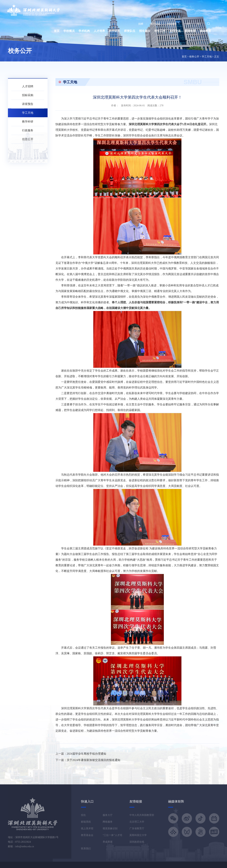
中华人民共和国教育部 (142, 815)
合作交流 (175, 31)
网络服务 (108, 822)
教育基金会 (87, 835)
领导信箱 (155, 24)
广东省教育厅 (137, 828)
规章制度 (190, 31)
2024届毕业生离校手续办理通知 (86, 754)
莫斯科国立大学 (138, 835)
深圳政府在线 (137, 842)
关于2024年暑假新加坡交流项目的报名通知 (94, 760)
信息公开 (28, 139)
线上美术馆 (87, 828)
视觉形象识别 (110, 828)
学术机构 (84, 31)
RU (199, 24)
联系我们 (86, 849)
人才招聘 (28, 86)
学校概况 (69, 31)
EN (189, 24)
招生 (83, 815)
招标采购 (28, 95)
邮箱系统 (86, 822)
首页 (57, 31)
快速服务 (173, 24)
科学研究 (114, 31)
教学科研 (28, 122)
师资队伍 (130, 31)
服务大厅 (108, 815)
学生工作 (160, 31)
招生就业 (145, 31)
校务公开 (194, 57)
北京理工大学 (137, 822)
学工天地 (207, 57)
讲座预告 (28, 104)
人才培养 (99, 31)
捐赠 (141, 24)
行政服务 (28, 130)
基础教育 (205, 31)
